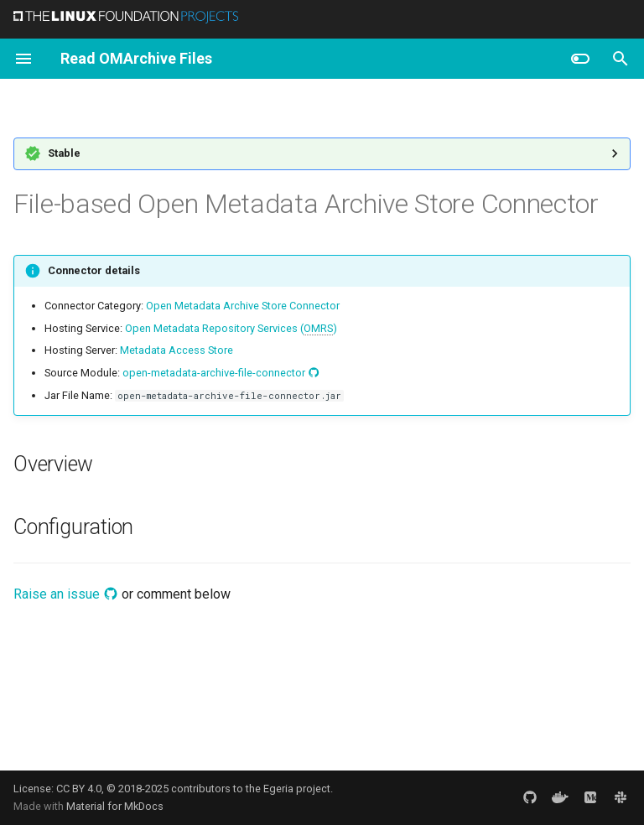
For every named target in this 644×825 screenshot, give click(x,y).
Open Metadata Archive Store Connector (243, 306)
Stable (64, 153)
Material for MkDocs (115, 806)
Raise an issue (66, 594)
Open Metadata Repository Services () (231, 329)
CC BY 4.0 (79, 789)
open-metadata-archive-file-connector (221, 373)
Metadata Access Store (177, 350)
